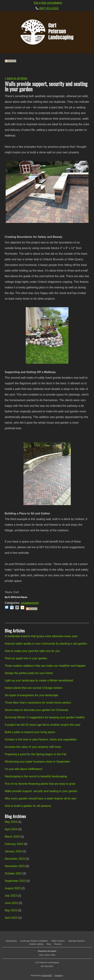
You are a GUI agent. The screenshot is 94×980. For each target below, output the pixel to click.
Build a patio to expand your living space (30, 732)
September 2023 (15, 881)
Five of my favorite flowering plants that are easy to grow (40, 784)
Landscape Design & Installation (34, 941)
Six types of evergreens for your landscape (31, 695)
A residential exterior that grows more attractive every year (41, 636)
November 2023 (15, 866)
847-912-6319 (47, 966)
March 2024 (12, 837)
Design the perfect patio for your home (29, 673)
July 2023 (11, 896)
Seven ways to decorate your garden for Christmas (37, 710)
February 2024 (14, 844)
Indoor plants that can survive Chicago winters (34, 688)
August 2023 (13, 888)
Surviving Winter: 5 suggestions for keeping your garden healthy (45, 717)
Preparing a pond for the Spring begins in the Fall (36, 754)
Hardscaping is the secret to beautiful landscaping (36, 776)
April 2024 (11, 829)
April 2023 (11, 918)
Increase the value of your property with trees (33, 747)
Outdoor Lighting (36, 944)
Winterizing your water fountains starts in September (37, 762)
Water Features (58, 941)
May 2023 (11, 910)
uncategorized (30, 603)
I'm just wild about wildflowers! (24, 769)
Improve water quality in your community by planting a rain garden (46, 644)
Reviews (58, 944)
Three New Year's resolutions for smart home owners (38, 703)
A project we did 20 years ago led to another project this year (43, 725)
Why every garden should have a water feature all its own (41, 798)
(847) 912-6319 (49, 8)
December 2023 (15, 859)
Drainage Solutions (76, 941)
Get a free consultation (48, 3)
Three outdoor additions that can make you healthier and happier (45, 666)
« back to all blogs (16, 78)
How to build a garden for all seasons (28, 806)
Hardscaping (11, 941)
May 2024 (11, 822)
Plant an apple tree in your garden (26, 658)
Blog (49, 944)
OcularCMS (47, 975)
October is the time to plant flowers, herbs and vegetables (41, 739)
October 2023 (13, 873)
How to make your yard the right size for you (32, 651)
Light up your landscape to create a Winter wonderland (39, 680)
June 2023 (11, 903)
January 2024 (13, 851)
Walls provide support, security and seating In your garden (41, 791)
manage (59, 975)
